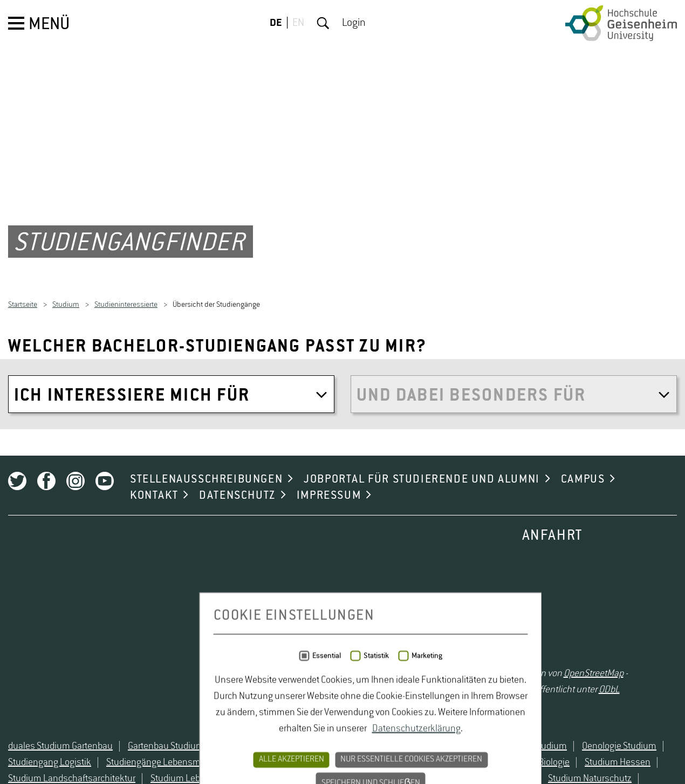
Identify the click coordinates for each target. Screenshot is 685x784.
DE (276, 23)
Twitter (17, 582)
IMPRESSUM (329, 597)
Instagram (76, 582)
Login (354, 23)
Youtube (105, 582)
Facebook (46, 582)
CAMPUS (583, 581)
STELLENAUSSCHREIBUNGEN (206, 581)
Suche (323, 23)
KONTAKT (154, 597)
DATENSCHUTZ (237, 597)
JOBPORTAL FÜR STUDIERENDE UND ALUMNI (422, 581)
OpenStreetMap (594, 775)
